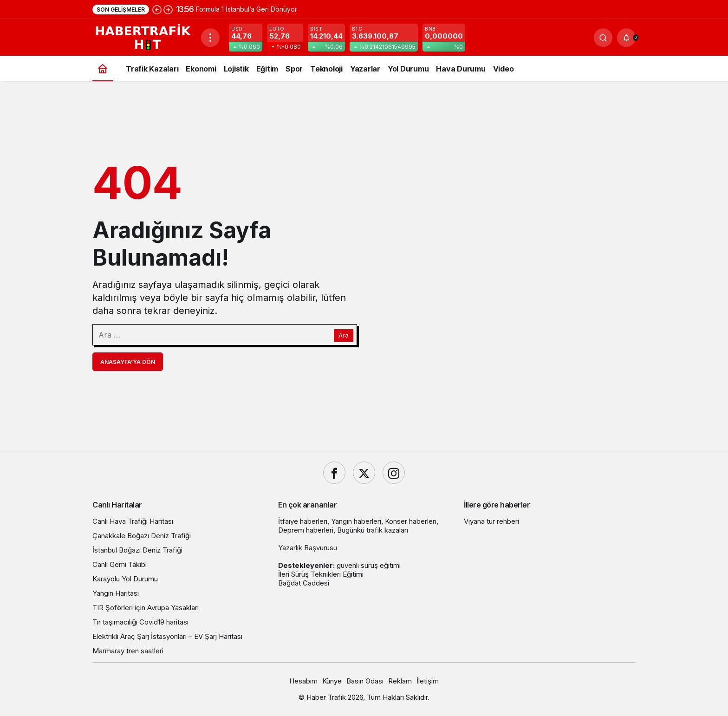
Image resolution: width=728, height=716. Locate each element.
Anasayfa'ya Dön (128, 362)
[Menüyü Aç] (210, 38)
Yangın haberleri (356, 521)
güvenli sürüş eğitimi (369, 565)
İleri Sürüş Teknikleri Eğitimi (321, 574)
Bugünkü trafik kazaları (373, 530)
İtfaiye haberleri (303, 521)
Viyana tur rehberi (491, 521)
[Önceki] (157, 9)
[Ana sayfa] (103, 68)
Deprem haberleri (306, 530)
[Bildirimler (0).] (626, 38)
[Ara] (603, 38)
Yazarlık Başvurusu (308, 548)
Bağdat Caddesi (304, 583)
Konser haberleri (411, 521)
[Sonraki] (168, 9)
